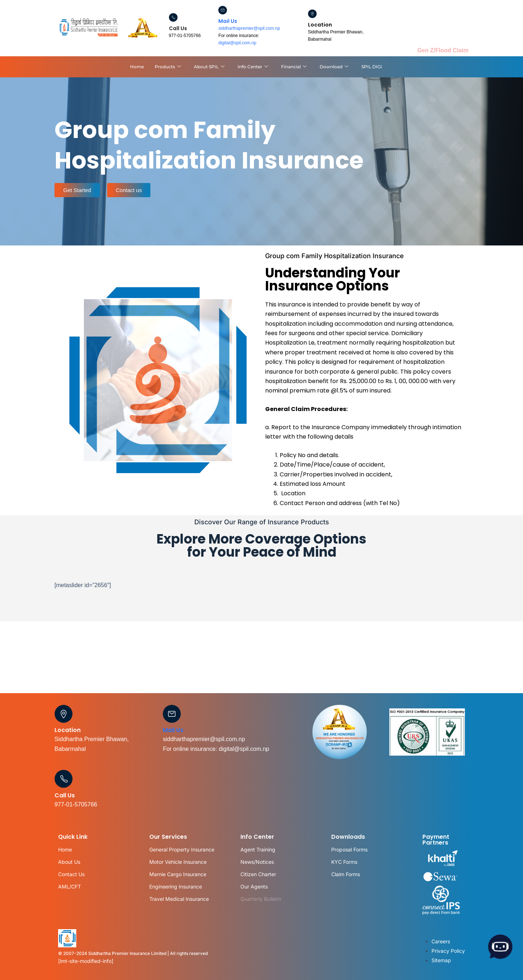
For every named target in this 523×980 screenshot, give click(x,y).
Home (137, 67)
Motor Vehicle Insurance (178, 862)
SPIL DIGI (372, 67)
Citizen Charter (258, 874)
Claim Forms (346, 874)
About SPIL (209, 67)
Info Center (253, 67)
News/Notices (257, 862)
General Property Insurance (182, 849)
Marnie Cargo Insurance (178, 874)
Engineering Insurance (176, 887)
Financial (294, 67)
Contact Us (71, 874)
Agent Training (258, 849)
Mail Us (228, 21)
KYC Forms (344, 862)
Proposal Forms (349, 849)
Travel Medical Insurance (179, 899)
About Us (69, 862)
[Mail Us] (223, 10)
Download (334, 67)
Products (168, 67)
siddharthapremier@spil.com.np (249, 28)
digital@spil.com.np (237, 43)
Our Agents (254, 887)
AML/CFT (70, 887)
